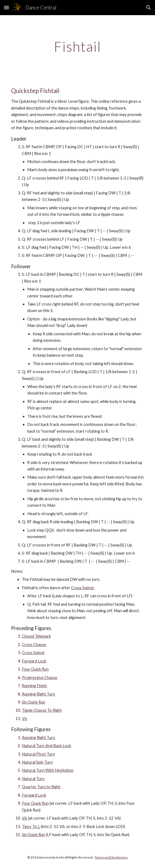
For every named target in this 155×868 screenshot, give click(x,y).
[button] (6, 7)
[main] (77, 47)
